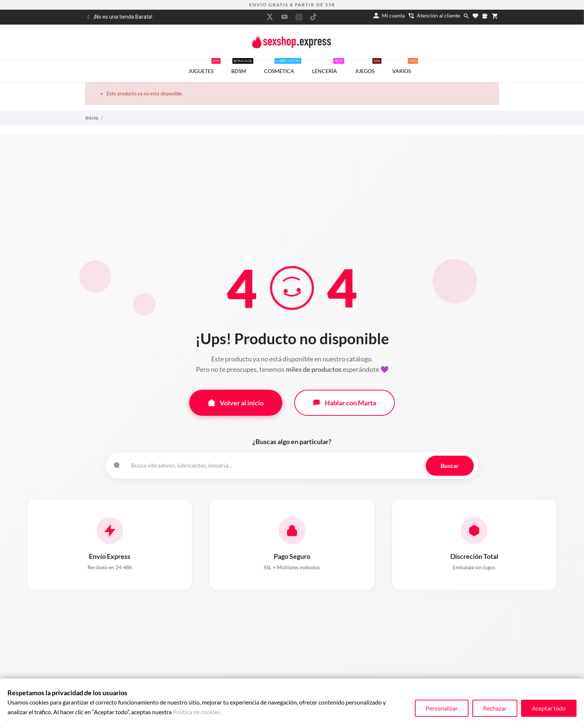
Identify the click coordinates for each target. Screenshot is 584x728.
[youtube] (285, 17)
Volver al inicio (236, 402)
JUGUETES (204, 67)
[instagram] (299, 17)
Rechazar (495, 708)
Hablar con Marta (345, 402)
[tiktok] (314, 17)
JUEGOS (368, 67)
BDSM (242, 67)
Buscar (450, 465)
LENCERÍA (328, 67)
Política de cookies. (197, 712)
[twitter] (270, 17)
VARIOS (405, 67)
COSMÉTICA (283, 67)
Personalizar (442, 708)
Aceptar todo (549, 708)
